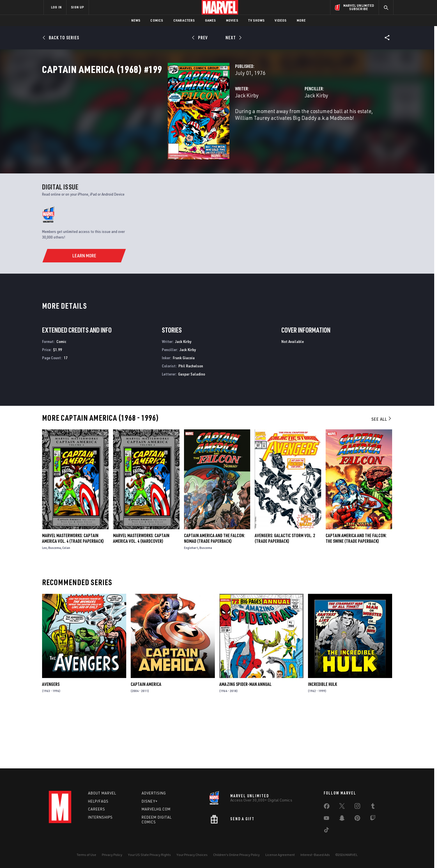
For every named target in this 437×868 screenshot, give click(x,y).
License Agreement (280, 855)
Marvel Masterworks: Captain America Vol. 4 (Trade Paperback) (73, 596)
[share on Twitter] (342, 807)
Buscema (55, 605)
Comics (157, 20)
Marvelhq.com (156, 809)
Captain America (146, 742)
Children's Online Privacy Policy (236, 855)
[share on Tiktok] (326, 831)
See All (382, 477)
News (136, 20)
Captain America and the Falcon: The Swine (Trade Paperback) (356, 596)
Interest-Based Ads (315, 855)
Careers (97, 809)
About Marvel (102, 793)
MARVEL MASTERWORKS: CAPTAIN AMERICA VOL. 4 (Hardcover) (141, 596)
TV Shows (257, 20)
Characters (184, 20)
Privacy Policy (112, 855)
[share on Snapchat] (342, 819)
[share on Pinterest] (357, 819)
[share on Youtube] (326, 819)
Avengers (51, 742)
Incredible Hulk (322, 742)
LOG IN (56, 7)
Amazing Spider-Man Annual (245, 742)
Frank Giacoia (184, 415)
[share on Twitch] (373, 819)
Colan (66, 605)
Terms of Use (86, 855)
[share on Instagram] (357, 807)
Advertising (154, 793)
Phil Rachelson (191, 423)
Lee (44, 605)
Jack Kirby (159, 120)
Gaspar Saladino (192, 431)
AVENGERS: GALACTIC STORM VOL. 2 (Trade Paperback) (285, 596)
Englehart (191, 605)
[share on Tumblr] (373, 807)
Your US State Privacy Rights (149, 855)
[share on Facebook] (327, 807)
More (301, 20)
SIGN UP (77, 7)
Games (211, 20)
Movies (232, 20)
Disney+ (150, 801)
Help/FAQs (98, 801)
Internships (100, 817)
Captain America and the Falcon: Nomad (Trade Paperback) (215, 596)
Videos (280, 20)
